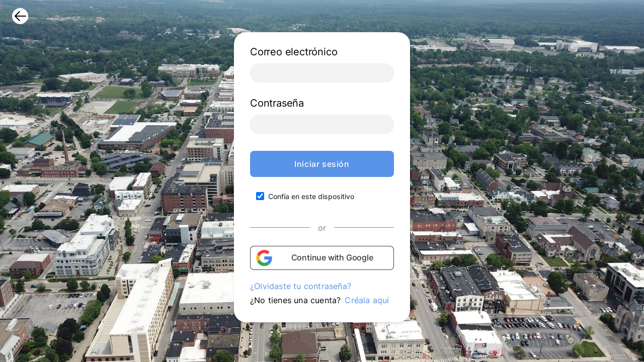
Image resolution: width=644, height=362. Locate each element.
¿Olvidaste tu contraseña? (301, 286)
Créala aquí (367, 300)
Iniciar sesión (322, 164)
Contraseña (277, 103)
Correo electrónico (294, 52)
